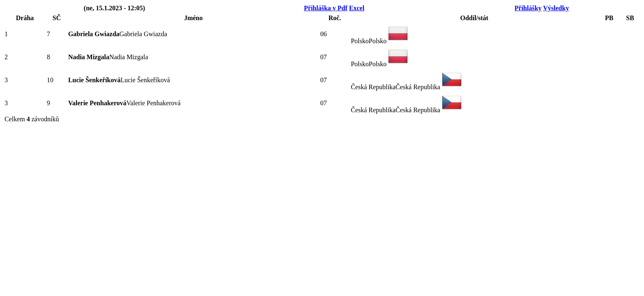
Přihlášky (528, 8)
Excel (357, 8)
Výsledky (556, 8)
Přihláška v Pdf (326, 8)
